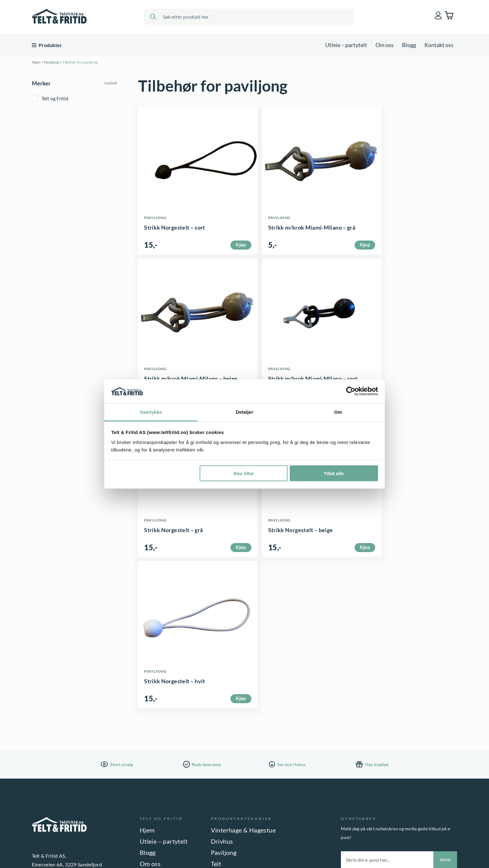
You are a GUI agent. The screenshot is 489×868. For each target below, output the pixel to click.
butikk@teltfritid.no (71, 796)
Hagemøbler (228, 743)
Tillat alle (334, 473)
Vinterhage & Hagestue (243, 687)
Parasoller (225, 754)
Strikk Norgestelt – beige (393, 386)
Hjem (36, 62)
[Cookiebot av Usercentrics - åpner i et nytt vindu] (351, 391)
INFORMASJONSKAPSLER (123, 846)
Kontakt (151, 732)
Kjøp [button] (225, 252)
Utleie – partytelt (346, 45)
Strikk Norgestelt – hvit (175, 538)
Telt (216, 720)
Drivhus (222, 698)
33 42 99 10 (63, 805)
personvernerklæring (370, 740)
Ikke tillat (244, 473)
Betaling (151, 743)
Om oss (385, 45)
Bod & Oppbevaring (238, 732)
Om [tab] (338, 412)
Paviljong (51, 62)
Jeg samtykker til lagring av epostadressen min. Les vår (401, 737)
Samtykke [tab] (151, 412)
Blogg (409, 45)
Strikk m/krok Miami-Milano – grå (296, 231)
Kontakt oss (439, 45)
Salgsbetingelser (163, 754)
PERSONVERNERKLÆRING (60, 846)
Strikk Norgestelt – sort (175, 231)
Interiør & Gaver (234, 765)
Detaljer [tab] (244, 412)
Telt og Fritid (55, 98)
